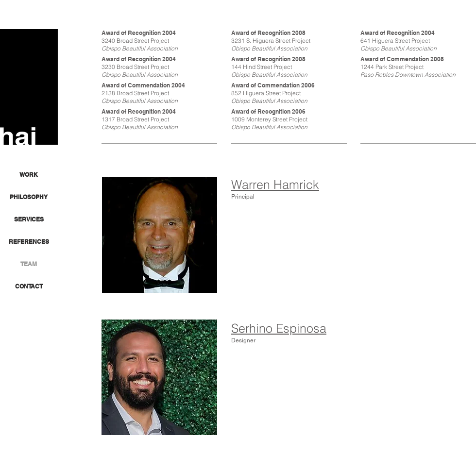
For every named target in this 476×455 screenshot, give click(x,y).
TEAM (29, 264)
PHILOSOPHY (29, 197)
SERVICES (29, 219)
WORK (29, 175)
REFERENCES (29, 242)
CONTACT (29, 286)
